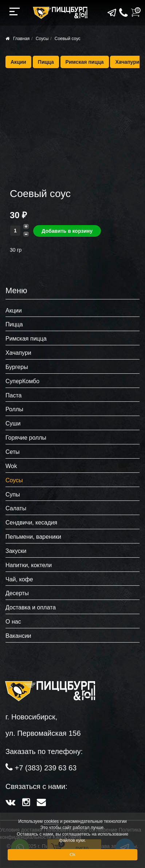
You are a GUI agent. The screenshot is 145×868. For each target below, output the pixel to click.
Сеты (13, 452)
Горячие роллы (26, 438)
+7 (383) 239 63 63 (46, 768)
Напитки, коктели (29, 565)
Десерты (17, 593)
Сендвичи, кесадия (31, 523)
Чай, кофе (19, 579)
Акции (18, 62)
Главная (21, 39)
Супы (13, 494)
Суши (13, 423)
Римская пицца (85, 62)
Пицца (46, 62)
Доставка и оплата (31, 607)
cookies (52, 821)
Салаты (16, 508)
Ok (72, 855)
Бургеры (17, 367)
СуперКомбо (22, 381)
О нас (13, 622)
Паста (13, 395)
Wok (11, 466)
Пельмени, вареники (33, 537)
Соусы (42, 39)
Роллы (14, 409)
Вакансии (18, 636)
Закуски (16, 551)
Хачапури (127, 62)
